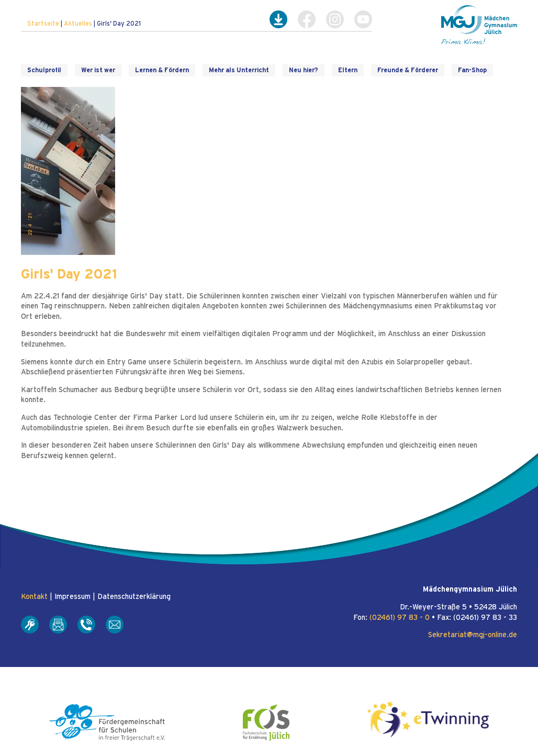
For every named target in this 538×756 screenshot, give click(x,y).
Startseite (43, 24)
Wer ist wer (98, 70)
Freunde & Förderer (408, 70)
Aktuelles (78, 24)
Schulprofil (44, 70)
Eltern (348, 70)
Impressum (72, 597)
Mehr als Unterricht (239, 70)
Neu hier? (304, 70)
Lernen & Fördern (162, 70)
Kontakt (34, 597)
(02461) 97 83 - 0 (400, 618)
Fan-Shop (472, 70)
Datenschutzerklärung (134, 597)
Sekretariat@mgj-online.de (473, 635)
